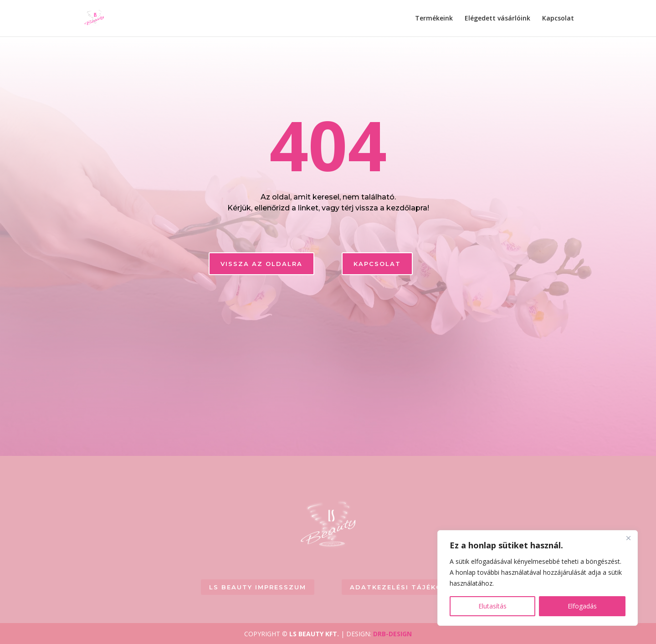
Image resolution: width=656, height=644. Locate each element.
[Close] (628, 538)
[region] (538, 578)
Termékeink (434, 19)
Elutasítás (492, 606)
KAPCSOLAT (377, 264)
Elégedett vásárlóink (497, 19)
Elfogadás (582, 606)
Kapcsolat (558, 19)
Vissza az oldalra (261, 264)
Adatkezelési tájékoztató (410, 587)
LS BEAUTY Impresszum (258, 587)
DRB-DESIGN (392, 634)
